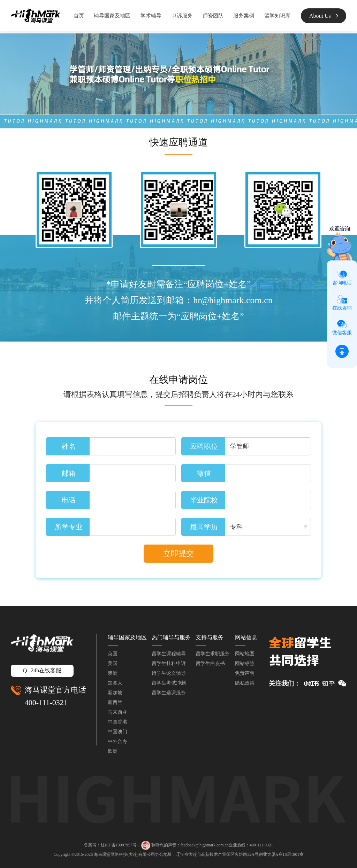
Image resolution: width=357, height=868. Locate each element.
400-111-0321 (46, 702)
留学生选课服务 (169, 693)
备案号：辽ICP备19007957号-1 (112, 845)
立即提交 (178, 553)
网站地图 (245, 654)
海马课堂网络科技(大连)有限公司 (124, 854)
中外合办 (117, 741)
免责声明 (245, 673)
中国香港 (117, 722)
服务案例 (244, 16)
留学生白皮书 (210, 663)
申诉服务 (182, 16)
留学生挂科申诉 (169, 663)
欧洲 (113, 751)
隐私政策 (245, 683)
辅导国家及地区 (112, 16)
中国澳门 (117, 732)
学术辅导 (151, 16)
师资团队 (213, 16)
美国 (113, 663)
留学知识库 (277, 16)
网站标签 (245, 663)
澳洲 (113, 673)
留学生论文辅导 (169, 673)
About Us (324, 16)
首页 (79, 16)
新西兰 (115, 702)
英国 (113, 654)
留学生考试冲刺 (169, 683)
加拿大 (115, 683)
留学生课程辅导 (169, 654)
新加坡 (115, 693)
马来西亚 (117, 712)
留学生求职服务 (213, 654)
